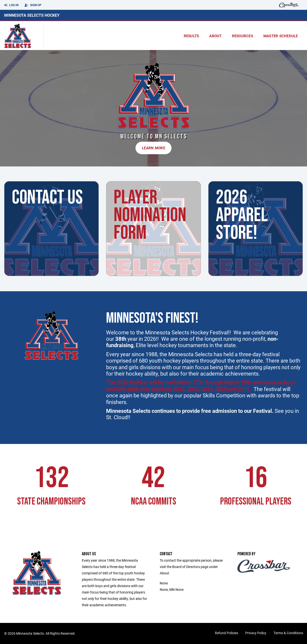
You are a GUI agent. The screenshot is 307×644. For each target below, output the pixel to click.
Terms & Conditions (288, 633)
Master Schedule (281, 36)
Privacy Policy (256, 633)
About (215, 36)
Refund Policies (227, 633)
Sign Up (33, 5)
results (191, 36)
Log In (11, 5)
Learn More (153, 148)
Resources (243, 36)
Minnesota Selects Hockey (32, 15)
